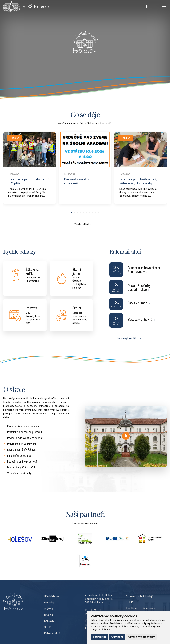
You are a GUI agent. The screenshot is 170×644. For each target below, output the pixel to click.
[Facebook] (147, 7)
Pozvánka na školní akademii (78, 181)
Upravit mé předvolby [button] (141, 637)
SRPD (48, 627)
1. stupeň (14, 138)
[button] (72, 213)
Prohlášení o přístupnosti (140, 608)
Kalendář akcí (52, 633)
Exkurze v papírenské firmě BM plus (29, 181)
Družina (48, 615)
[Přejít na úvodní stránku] (13, 7)
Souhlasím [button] (100, 637)
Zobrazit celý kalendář (128, 338)
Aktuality (49, 603)
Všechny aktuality (85, 224)
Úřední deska (52, 596)
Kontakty (49, 621)
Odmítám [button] (117, 637)
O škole (49, 609)
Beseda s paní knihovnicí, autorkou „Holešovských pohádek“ (138, 183)
